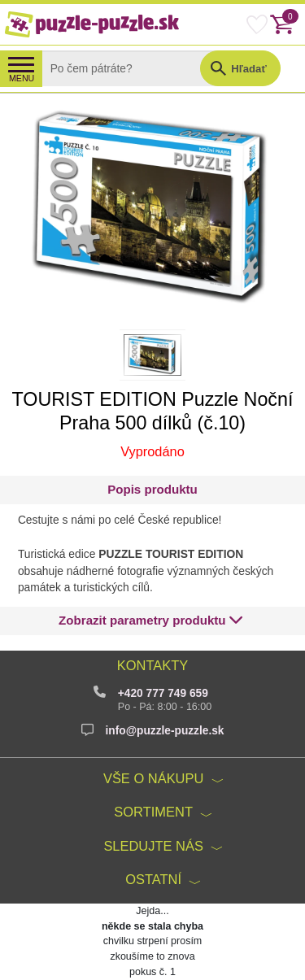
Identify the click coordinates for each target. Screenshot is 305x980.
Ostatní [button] (153, 879)
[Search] (133, 68)
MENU (22, 78)
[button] (151, 621)
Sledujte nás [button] (153, 846)
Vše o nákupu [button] (153, 778)
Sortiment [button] (153, 812)
